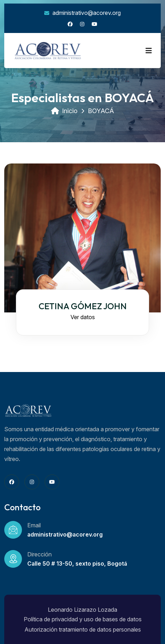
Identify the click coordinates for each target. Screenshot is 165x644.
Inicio (64, 111)
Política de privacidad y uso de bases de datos (83, 619)
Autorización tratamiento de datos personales (83, 629)
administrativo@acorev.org (82, 13)
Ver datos (83, 317)
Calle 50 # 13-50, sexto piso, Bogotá (77, 563)
